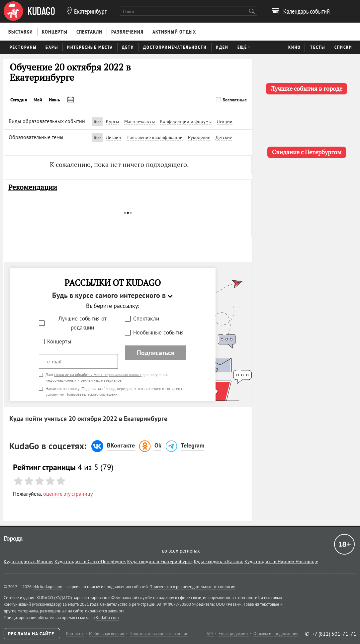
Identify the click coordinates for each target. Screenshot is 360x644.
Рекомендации (33, 187)
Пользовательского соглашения (92, 394)
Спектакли (146, 319)
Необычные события (158, 332)
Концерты (59, 341)
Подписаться (156, 353)
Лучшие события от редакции (83, 323)
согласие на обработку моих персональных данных (98, 375)
